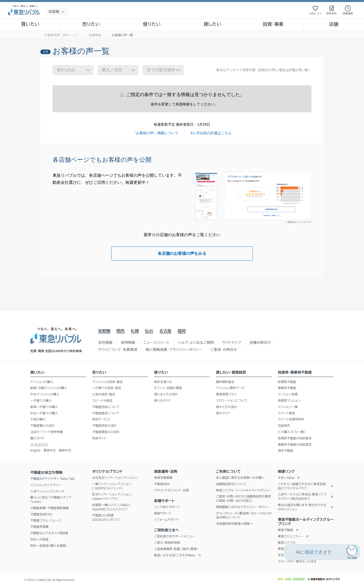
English (35, 450)
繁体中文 (50, 450)
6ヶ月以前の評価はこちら (211, 133)
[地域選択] (57, 12)
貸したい (213, 24)
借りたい (152, 24)
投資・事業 (273, 24)
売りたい (91, 24)
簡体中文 (65, 450)
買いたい (30, 24)
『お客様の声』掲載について (155, 133)
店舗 (334, 24)
